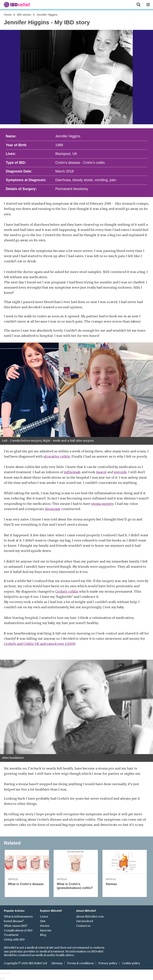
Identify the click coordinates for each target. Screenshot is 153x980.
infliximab (72, 472)
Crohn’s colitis (67, 591)
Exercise (46, 930)
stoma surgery (102, 504)
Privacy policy (108, 963)
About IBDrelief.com (90, 917)
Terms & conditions (80, 963)
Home (8, 15)
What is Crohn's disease (26, 884)
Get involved (85, 921)
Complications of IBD (18, 930)
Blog (43, 935)
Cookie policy (131, 963)
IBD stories (24, 15)
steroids (120, 472)
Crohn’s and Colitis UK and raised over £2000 (40, 644)
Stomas (111, 884)
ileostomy (53, 509)
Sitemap (57, 963)
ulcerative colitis (57, 456)
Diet (43, 921)
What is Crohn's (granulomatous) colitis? (75, 886)
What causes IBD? (16, 926)
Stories (45, 926)
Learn (44, 917)
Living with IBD (14, 939)
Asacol (101, 472)
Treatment (11, 935)
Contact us (83, 926)
